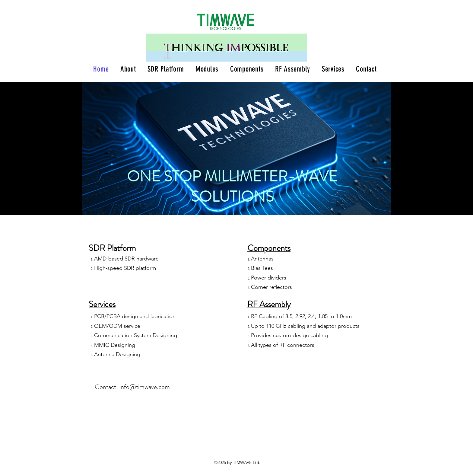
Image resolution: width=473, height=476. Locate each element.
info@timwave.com (145, 387)
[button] (166, 69)
